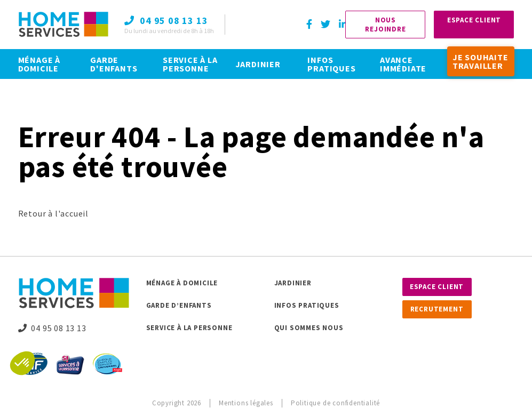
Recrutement (437, 309)
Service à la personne (189, 328)
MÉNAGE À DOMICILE (39, 64)
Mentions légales (246, 403)
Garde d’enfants (179, 305)
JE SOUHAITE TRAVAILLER (481, 61)
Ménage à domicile (182, 283)
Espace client (437, 287)
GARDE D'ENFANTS (114, 64)
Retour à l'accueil (53, 213)
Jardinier (293, 283)
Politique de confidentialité (335, 403)
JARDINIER (258, 64)
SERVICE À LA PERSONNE (190, 64)
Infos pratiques (307, 305)
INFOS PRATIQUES (331, 64)
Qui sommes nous (309, 328)
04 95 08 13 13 (52, 328)
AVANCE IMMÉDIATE (403, 64)
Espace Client (474, 20)
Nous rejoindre (385, 25)
